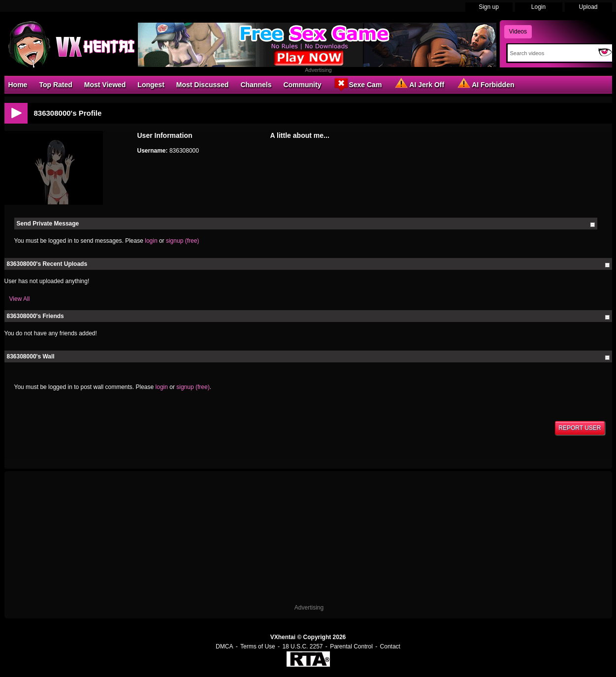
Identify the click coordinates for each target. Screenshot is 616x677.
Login (538, 7)
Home (18, 85)
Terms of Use (258, 646)
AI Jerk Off (419, 84)
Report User (580, 428)
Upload (588, 7)
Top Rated (55, 85)
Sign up (489, 7)
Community (302, 85)
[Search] (551, 53)
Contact (390, 646)
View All (20, 299)
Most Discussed (203, 85)
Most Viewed (105, 85)
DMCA (224, 646)
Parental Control (351, 646)
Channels (256, 85)
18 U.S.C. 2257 (302, 646)
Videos (518, 32)
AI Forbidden (485, 84)
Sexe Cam (357, 84)
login (151, 241)
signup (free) (182, 241)
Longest (151, 85)
